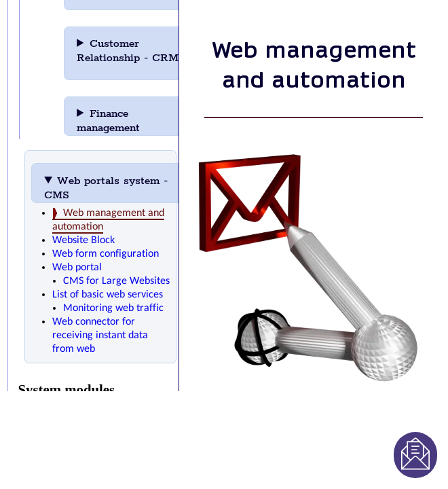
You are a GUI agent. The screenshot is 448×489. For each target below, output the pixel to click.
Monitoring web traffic (113, 308)
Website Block (83, 240)
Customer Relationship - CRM (128, 56)
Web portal (77, 268)
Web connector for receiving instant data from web (100, 336)
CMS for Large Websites (116, 281)
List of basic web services (108, 295)
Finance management (127, 121)
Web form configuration (106, 254)
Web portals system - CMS (106, 188)
